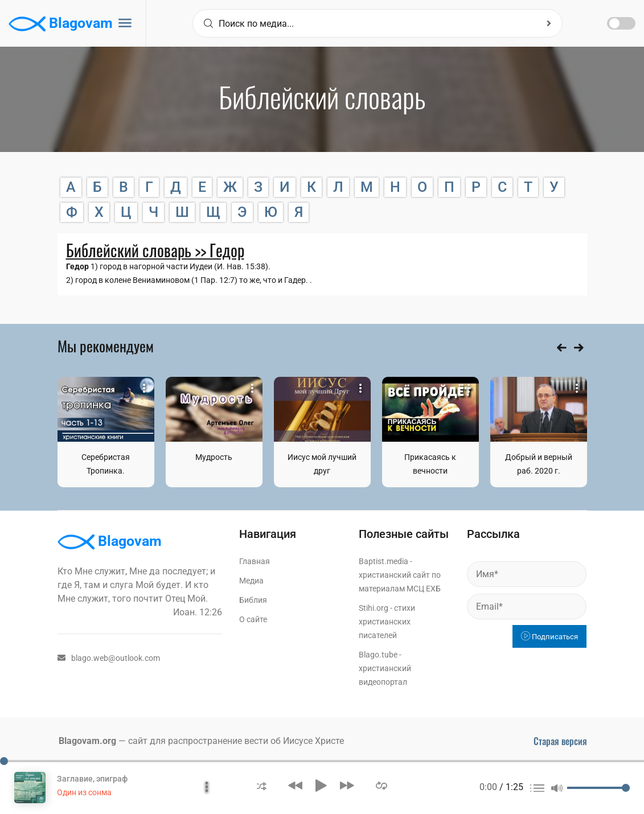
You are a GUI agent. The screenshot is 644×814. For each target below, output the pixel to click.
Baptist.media (383, 561)
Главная (255, 561)
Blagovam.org (87, 741)
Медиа (251, 581)
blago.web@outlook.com (109, 658)
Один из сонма (84, 792)
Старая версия (560, 741)
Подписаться (549, 637)
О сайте (253, 619)
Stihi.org (374, 608)
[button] (262, 785)
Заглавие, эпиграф (92, 779)
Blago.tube (378, 655)
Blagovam (61, 24)
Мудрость (214, 457)
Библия (253, 600)
